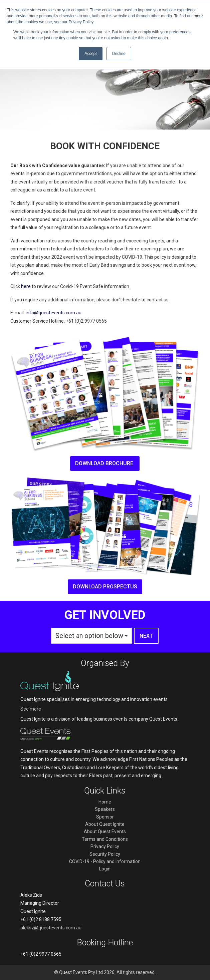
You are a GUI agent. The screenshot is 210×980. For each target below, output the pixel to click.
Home (105, 802)
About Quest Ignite (105, 824)
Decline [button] (119, 54)
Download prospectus (105, 587)
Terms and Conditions (105, 839)
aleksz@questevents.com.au (51, 928)
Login (105, 869)
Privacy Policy (105, 846)
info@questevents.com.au (54, 313)
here (26, 286)
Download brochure (105, 463)
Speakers (105, 809)
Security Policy (105, 854)
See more (31, 709)
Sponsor (105, 817)
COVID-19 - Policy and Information (105, 861)
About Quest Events (105, 831)
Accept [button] (91, 54)
